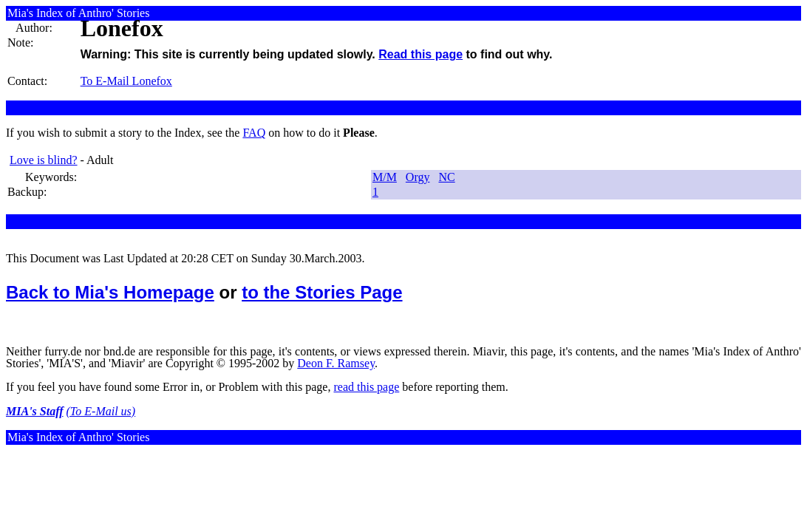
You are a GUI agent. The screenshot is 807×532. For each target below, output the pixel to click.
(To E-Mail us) (101, 411)
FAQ (254, 133)
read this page (366, 387)
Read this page (420, 54)
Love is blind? (44, 160)
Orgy (418, 177)
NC (446, 177)
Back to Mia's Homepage (110, 292)
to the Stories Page (322, 292)
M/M (385, 177)
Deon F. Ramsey (336, 363)
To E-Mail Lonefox (126, 81)
